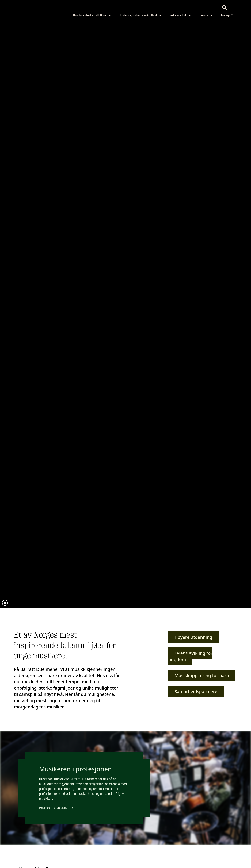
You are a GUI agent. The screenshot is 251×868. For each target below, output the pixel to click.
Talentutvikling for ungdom (190, 656)
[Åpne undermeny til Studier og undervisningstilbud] (160, 15)
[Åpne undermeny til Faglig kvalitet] (190, 15)
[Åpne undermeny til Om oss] (211, 15)
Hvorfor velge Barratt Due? (90, 15)
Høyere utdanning (193, 637)
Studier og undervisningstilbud (138, 15)
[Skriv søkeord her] (225, 7)
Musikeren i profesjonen (56, 808)
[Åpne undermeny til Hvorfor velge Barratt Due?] (110, 15)
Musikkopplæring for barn (202, 675)
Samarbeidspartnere (196, 691)
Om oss (203, 15)
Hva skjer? (226, 15)
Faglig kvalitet (178, 15)
